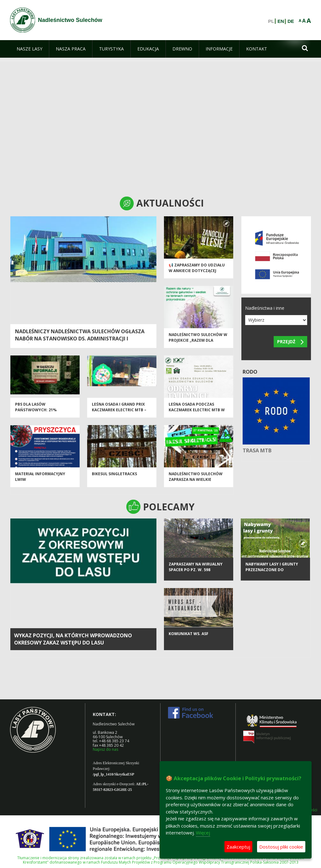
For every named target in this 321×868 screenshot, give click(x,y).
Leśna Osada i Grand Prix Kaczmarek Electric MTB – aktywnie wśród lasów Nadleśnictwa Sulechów (119, 415)
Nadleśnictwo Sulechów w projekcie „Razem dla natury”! (198, 343)
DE (291, 21)
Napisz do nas (105, 749)
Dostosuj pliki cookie (281, 847)
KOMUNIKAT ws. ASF (189, 640)
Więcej (203, 833)
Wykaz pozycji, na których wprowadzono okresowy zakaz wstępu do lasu (73, 639)
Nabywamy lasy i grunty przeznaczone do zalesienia (272, 576)
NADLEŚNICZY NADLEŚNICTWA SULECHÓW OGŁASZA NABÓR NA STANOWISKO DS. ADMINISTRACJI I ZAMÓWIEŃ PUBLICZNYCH (80, 339)
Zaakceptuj (238, 847)
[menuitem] (29, 49)
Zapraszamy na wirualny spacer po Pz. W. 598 (196, 573)
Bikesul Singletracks (114, 477)
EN (281, 21)
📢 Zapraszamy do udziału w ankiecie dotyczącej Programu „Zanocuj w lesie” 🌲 (197, 276)
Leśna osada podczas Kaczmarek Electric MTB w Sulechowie (197, 413)
